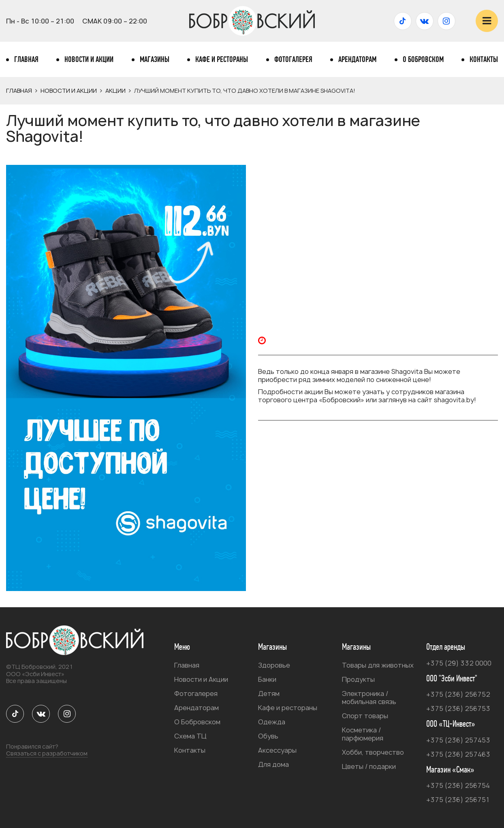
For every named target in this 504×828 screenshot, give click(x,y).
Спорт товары (365, 716)
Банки (267, 679)
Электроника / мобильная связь (369, 698)
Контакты (484, 60)
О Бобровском (423, 60)
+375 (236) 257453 (458, 740)
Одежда (272, 722)
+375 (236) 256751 (458, 800)
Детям (269, 694)
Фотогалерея (293, 60)
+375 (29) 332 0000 (459, 663)
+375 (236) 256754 (458, 785)
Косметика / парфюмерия (363, 734)
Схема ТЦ (190, 736)
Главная (26, 60)
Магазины (155, 60)
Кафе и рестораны (222, 60)
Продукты (358, 679)
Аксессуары (277, 750)
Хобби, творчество (373, 752)
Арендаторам (357, 60)
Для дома (273, 764)
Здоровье (274, 665)
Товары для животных (378, 665)
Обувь (268, 736)
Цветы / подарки (369, 766)
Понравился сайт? (47, 750)
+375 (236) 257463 (458, 754)
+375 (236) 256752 (458, 694)
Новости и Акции (89, 60)
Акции (115, 91)
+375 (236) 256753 (458, 708)
